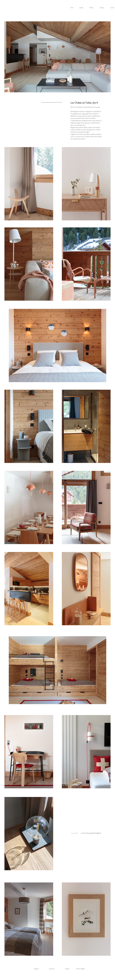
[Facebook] (52, 969)
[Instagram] (36, 969)
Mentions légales (81, 969)
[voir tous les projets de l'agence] (89, 833)
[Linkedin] (67, 969)
